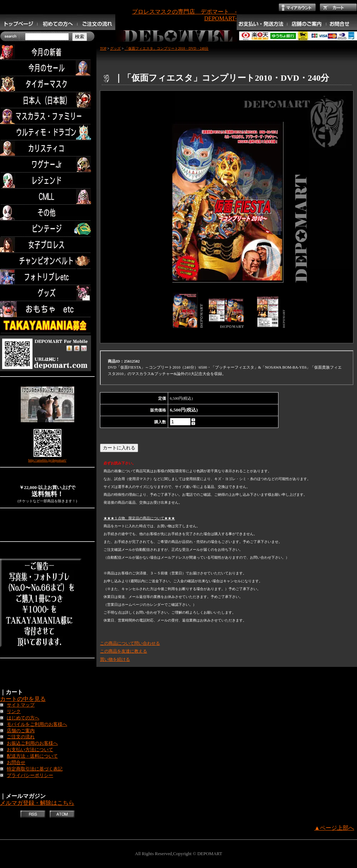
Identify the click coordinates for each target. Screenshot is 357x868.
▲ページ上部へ (334, 828)
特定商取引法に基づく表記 (35, 769)
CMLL (47, 197)
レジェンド (47, 181)
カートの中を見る (23, 699)
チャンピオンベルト (47, 261)
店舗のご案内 (21, 731)
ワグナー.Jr (47, 164)
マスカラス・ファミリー (47, 116)
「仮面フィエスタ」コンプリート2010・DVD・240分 (167, 48)
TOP (103, 48)
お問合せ (16, 763)
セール (47, 68)
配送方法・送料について (32, 756)
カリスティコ (47, 148)
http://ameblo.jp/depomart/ (47, 460)
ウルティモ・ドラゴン (47, 132)
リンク (14, 712)
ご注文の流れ (21, 737)
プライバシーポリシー (30, 775)
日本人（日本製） (47, 100)
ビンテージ (47, 229)
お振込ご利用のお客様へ (32, 743)
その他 (47, 213)
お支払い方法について (30, 750)
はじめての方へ (23, 718)
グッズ (47, 293)
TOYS (47, 309)
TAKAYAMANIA (47, 325)
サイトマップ (21, 705)
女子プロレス (47, 245)
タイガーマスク (47, 84)
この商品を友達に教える (124, 651)
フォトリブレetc (47, 277)
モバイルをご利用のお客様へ (37, 724)
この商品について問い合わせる (130, 643)
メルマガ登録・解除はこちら (37, 803)
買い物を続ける (115, 659)
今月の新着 (47, 52)
